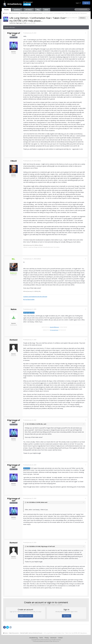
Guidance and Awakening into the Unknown (36, 297)
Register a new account (26, 616)
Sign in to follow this (72, 18)
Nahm (14, 309)
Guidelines (17, 10)
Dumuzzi (14, 340)
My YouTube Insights (30, 299)
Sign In (78, 3)
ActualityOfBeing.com (55, 327)
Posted (30, 33)
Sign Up (86, 3)
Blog (38, 10)
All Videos (29, 10)
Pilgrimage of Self (21, 23)
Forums (6, 10)
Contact (60, 638)
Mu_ (43, 424)
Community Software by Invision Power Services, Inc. (46, 641)
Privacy (47, 638)
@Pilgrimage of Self (30, 313)
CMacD (14, 161)
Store (46, 10)
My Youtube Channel (55, 330)
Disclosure (53, 638)
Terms (41, 638)
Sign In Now (67, 616)
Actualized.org (33, 638)
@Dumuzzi (27, 468)
